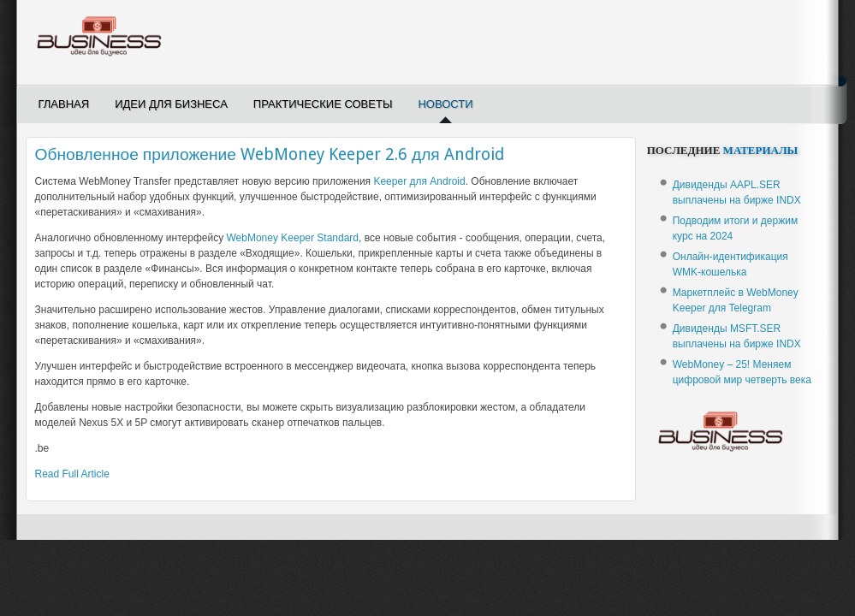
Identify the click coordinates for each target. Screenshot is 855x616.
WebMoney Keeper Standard (292, 238)
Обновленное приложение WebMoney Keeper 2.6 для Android (270, 154)
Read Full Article (72, 474)
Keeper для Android (419, 181)
